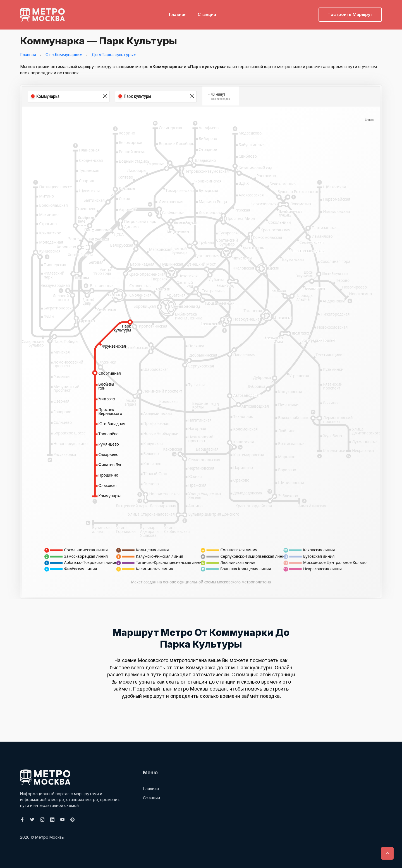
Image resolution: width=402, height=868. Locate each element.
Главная (178, 13)
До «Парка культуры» (114, 55)
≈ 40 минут (219, 97)
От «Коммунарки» (64, 55)
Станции (207, 13)
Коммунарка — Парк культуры (103, 40)
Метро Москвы (50, 837)
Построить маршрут (350, 13)
